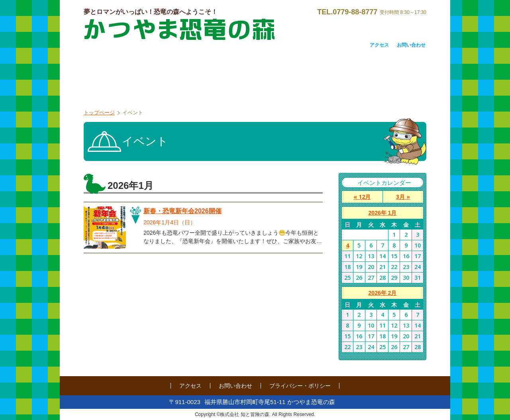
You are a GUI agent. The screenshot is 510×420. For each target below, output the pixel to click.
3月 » (403, 197)
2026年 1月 (383, 213)
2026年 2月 (383, 293)
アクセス (379, 45)
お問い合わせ (411, 45)
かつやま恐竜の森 (179, 29)
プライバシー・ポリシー (300, 386)
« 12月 (362, 197)
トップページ (99, 113)
